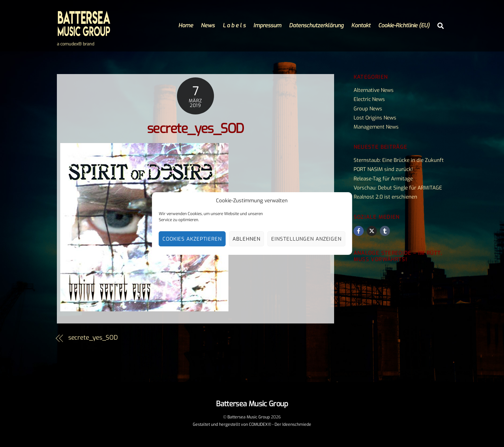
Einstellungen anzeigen (306, 239)
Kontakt (361, 25)
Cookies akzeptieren (192, 239)
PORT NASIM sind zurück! (383, 169)
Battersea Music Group (249, 417)
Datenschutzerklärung (316, 25)
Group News (368, 109)
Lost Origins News (375, 118)
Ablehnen (246, 239)
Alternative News (374, 90)
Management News (376, 127)
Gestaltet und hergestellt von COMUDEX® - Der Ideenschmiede (252, 424)
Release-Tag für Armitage (383, 179)
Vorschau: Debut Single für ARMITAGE (398, 188)
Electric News (369, 99)
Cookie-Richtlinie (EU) (404, 25)
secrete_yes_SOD (195, 129)
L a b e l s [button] (234, 25)
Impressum (267, 25)
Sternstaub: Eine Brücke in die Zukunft (399, 160)
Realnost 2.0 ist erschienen (385, 197)
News (208, 25)
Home (186, 25)
